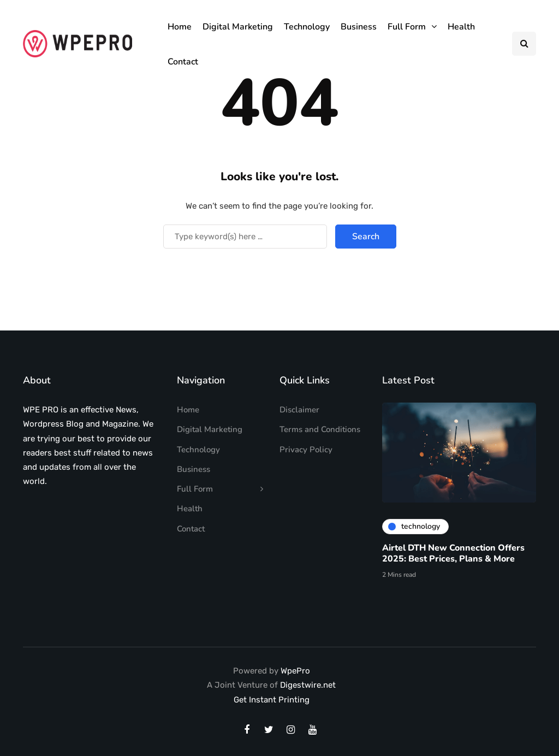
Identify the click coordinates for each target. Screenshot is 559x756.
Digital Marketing (238, 27)
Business (359, 27)
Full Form (407, 27)
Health (461, 27)
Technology (307, 27)
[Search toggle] (524, 44)
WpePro (295, 671)
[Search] (245, 237)
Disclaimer (299, 410)
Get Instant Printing (272, 700)
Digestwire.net (308, 685)
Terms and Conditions (320, 429)
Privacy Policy (306, 450)
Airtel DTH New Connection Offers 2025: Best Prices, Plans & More (453, 556)
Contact (183, 62)
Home (180, 27)
